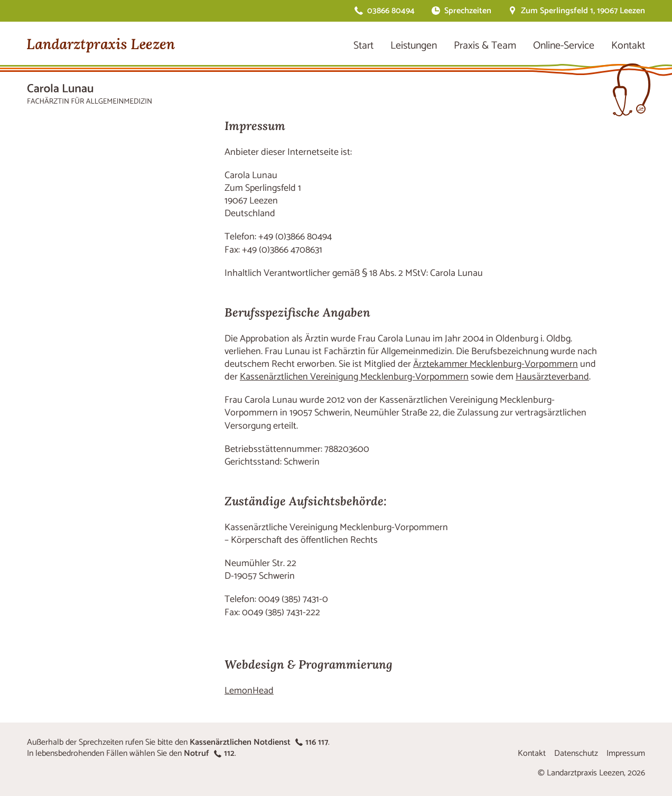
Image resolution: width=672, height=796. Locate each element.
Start (363, 46)
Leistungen (414, 46)
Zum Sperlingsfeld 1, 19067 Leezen (583, 11)
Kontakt (628, 46)
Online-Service (564, 46)
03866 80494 (391, 11)
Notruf (209, 753)
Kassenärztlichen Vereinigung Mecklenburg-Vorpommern (354, 377)
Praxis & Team (485, 46)
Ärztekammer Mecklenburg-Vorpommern (496, 364)
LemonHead (249, 691)
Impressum (626, 753)
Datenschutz (576, 753)
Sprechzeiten (468, 11)
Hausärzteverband (552, 377)
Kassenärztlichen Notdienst (259, 742)
